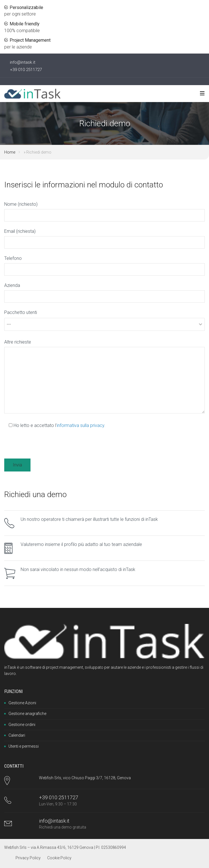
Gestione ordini (22, 725)
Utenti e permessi (24, 746)
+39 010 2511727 (26, 70)
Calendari (17, 735)
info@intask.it (23, 62)
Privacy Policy (28, 858)
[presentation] (47, 446)
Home (10, 152)
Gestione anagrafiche (27, 714)
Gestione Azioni (22, 703)
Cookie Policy (59, 858)
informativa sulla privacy (80, 425)
